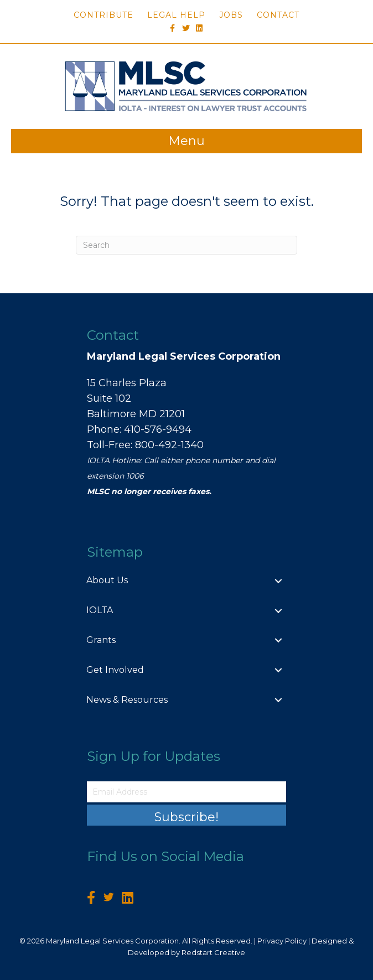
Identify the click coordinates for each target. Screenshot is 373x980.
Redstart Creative (213, 952)
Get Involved (115, 670)
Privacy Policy (282, 941)
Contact (278, 15)
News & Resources (127, 700)
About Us (107, 580)
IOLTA (100, 610)
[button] (186, 815)
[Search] (186, 245)
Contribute (103, 15)
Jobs (231, 15)
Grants (101, 640)
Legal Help (176, 15)
